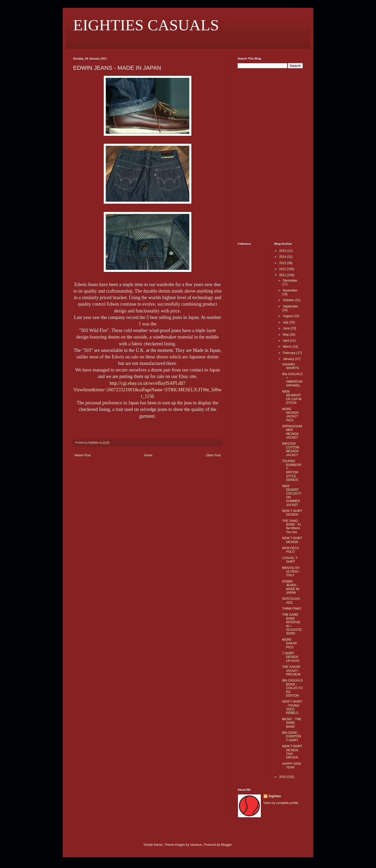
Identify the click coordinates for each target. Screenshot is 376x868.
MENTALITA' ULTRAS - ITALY (291, 572)
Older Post (213, 455)
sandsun (196, 845)
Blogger (227, 845)
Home (148, 455)
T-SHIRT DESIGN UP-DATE (291, 657)
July (286, 322)
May (286, 335)
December (290, 281)
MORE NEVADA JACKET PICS (290, 415)
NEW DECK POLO (290, 550)
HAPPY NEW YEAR (291, 766)
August (288, 316)
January (289, 359)
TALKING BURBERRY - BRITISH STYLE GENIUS (292, 470)
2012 (283, 269)
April (286, 341)
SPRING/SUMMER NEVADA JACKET (292, 432)
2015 (283, 251)
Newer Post (83, 455)
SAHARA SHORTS (290, 366)
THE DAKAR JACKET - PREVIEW (291, 671)
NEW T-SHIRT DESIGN (292, 513)
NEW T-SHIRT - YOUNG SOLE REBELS (292, 707)
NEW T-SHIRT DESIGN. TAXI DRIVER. (292, 752)
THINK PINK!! (292, 609)
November (290, 290)
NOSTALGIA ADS (291, 601)
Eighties (275, 796)
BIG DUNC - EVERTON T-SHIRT (292, 736)
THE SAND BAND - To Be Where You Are (291, 526)
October (289, 300)
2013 (283, 263)
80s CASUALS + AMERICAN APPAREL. (292, 380)
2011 (283, 275)
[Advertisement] (253, 155)
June (287, 328)
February (289, 353)
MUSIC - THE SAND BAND (292, 723)
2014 (283, 257)
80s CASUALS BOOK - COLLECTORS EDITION (292, 688)
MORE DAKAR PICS (289, 643)
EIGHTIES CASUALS (146, 25)
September (290, 306)
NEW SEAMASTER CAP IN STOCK (292, 397)
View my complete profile (281, 803)
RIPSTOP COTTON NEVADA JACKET (290, 449)
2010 (283, 777)
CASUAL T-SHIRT (290, 560)
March (288, 347)
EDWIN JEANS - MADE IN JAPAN (290, 587)
